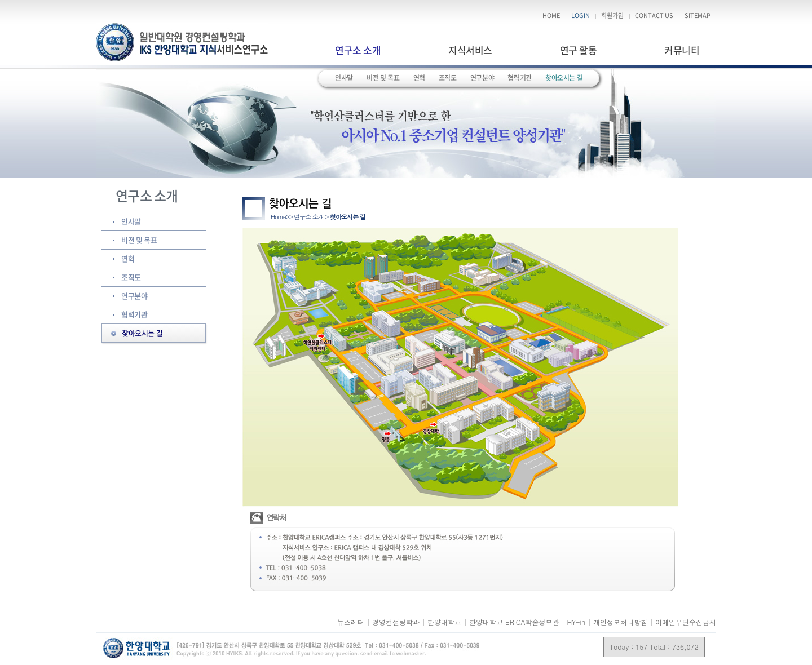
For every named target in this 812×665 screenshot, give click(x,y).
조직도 (448, 78)
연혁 (419, 78)
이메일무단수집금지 (686, 622)
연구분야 (482, 78)
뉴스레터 (352, 622)
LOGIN (581, 16)
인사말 (344, 78)
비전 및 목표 (383, 78)
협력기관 (520, 78)
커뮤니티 (682, 50)
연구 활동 (578, 50)
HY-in (577, 622)
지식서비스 (470, 50)
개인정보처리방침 (620, 622)
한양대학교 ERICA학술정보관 (515, 622)
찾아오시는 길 (564, 78)
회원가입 (612, 16)
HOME (551, 16)
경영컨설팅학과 (397, 622)
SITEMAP (698, 16)
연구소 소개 (358, 50)
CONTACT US (654, 16)
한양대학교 (445, 622)
